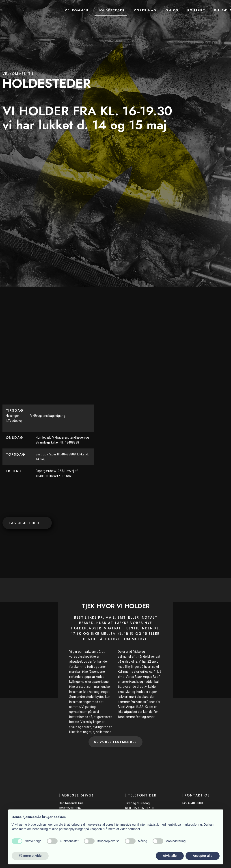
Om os (172, 10)
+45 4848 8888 (192, 803)
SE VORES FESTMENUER (115, 742)
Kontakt (196, 10)
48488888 (69, 454)
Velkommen (77, 10)
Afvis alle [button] (170, 856)
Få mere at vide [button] (30, 856)
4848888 (43, 476)
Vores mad (145, 10)
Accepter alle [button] (202, 856)
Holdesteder (111, 10)
